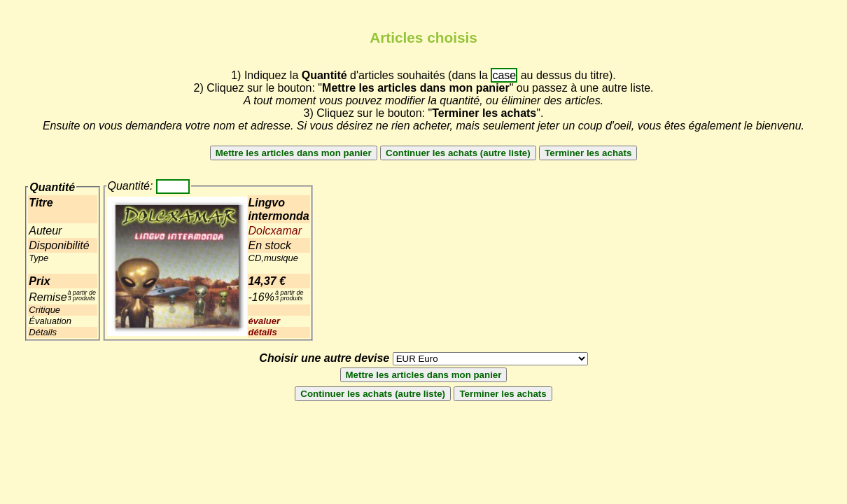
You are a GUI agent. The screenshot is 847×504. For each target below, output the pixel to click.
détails (263, 332)
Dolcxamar (275, 231)
